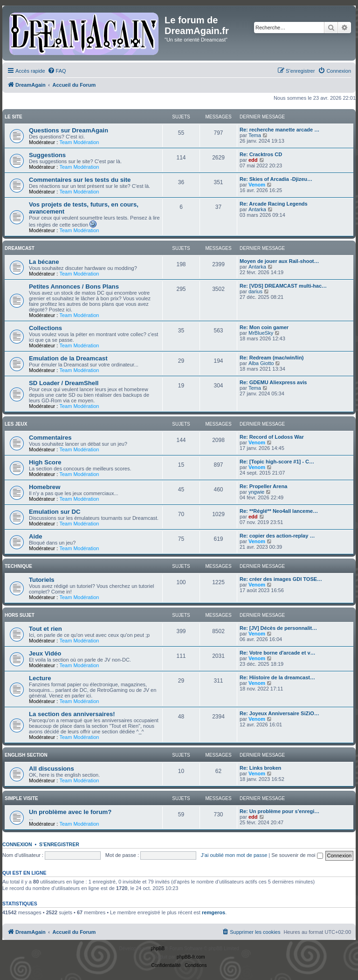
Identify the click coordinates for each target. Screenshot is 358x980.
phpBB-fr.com (191, 957)
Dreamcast (20, 248)
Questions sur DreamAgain (69, 130)
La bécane (44, 262)
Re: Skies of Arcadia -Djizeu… (276, 179)
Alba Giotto (261, 363)
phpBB (158, 949)
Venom (257, 185)
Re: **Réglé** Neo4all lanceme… (279, 511)
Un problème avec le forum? (70, 812)
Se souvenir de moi (297, 855)
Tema (255, 135)
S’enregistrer (59, 844)
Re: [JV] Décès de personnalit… (278, 628)
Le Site (14, 117)
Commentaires (50, 438)
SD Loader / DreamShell (64, 383)
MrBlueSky (261, 333)
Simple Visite (21, 798)
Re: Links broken (260, 768)
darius (255, 291)
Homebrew (45, 487)
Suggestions (47, 155)
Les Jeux (16, 424)
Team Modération (79, 142)
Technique (18, 566)
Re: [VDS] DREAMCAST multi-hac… (283, 286)
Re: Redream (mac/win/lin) (272, 358)
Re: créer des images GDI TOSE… (281, 579)
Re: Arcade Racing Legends (274, 204)
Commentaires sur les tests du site (80, 180)
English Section (26, 755)
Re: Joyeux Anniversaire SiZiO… (279, 713)
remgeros (213, 912)
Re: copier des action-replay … (277, 536)
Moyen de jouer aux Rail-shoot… (279, 261)
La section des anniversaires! (72, 714)
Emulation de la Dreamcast (68, 358)
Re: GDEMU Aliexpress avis (273, 382)
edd (253, 160)
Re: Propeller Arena (263, 486)
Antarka (257, 209)
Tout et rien (45, 629)
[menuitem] (57, 71)
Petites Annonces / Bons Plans (74, 286)
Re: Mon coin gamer (264, 327)
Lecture (40, 678)
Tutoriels (42, 580)
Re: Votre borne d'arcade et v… (278, 653)
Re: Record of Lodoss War (272, 437)
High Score (45, 462)
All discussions (52, 769)
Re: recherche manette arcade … (279, 130)
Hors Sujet (20, 615)
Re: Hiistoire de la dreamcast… (277, 677)
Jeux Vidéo (45, 653)
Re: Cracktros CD (261, 154)
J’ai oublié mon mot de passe (234, 855)
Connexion (17, 844)
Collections (45, 328)
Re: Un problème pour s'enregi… (279, 811)
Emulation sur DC (55, 512)
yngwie (256, 492)
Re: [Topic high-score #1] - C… (277, 462)
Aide (36, 536)
